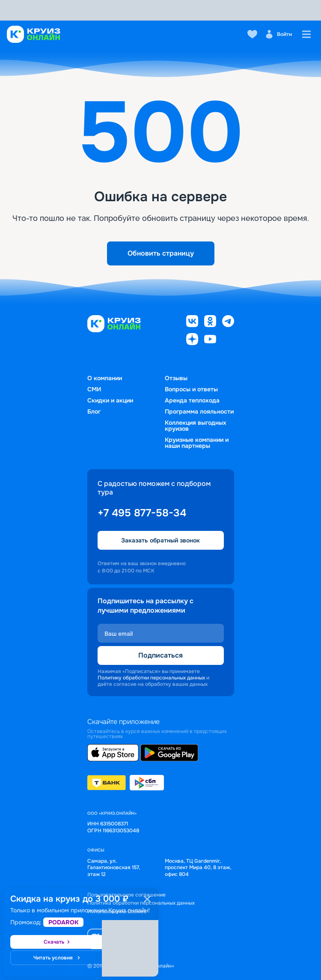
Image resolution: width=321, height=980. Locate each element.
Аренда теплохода (192, 400)
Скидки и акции (110, 400)
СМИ (94, 389)
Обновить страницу (161, 253)
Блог (94, 411)
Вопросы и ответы (191, 389)
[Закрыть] (147, 899)
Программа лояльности (199, 411)
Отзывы (176, 378)
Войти (278, 34)
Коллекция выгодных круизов (196, 426)
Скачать (57, 942)
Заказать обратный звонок (160, 540)
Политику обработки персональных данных (151, 678)
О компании (105, 378)
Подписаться (160, 655)
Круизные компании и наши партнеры (197, 443)
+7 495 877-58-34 (142, 513)
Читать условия (57, 958)
